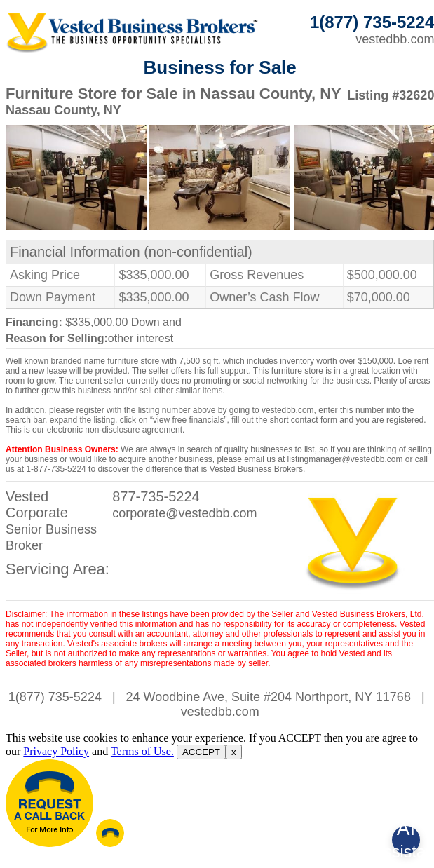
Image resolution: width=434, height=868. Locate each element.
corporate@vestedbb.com (184, 513)
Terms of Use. (142, 751)
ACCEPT (201, 752)
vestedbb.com (220, 712)
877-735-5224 (156, 496)
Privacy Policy (56, 751)
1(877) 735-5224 (55, 697)
